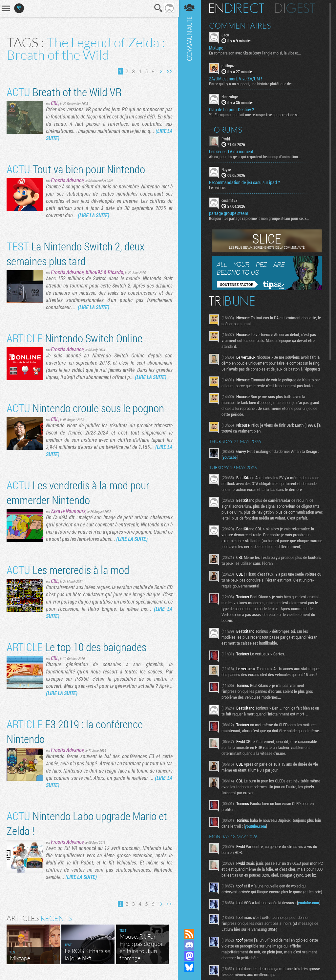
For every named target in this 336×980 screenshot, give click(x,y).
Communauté (190, 458)
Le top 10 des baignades (76, 647)
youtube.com (256, 826)
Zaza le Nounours (68, 511)
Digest (295, 8)
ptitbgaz (229, 66)
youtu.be (230, 457)
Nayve (227, 169)
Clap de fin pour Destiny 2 (232, 109)
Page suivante (160, 71)
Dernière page (168, 71)
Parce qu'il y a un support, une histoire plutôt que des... (253, 84)
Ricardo (115, 272)
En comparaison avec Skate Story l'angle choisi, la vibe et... (256, 53)
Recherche (158, 8)
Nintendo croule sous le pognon (85, 408)
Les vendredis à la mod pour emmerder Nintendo (78, 492)
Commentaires (241, 26)
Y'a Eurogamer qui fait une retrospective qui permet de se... (256, 114)
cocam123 (230, 200)
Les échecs (218, 187)
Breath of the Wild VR (64, 92)
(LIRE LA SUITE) (94, 215)
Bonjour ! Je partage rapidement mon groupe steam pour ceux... (260, 218)
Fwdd (226, 138)
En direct (237, 8)
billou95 (94, 272)
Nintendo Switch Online (74, 338)
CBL (55, 103)
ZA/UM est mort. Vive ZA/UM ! (236, 79)
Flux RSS (190, 934)
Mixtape (217, 48)
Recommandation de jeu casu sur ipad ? (245, 182)
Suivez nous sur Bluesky (190, 967)
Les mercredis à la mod (68, 570)
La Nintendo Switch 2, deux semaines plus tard (75, 253)
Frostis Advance (67, 180)
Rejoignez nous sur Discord (190, 945)
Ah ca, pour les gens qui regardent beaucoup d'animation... (256, 157)
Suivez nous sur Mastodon (190, 956)
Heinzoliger (231, 96)
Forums (226, 129)
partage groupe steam (229, 213)
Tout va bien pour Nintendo (76, 169)
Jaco (226, 35)
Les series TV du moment (232, 152)
